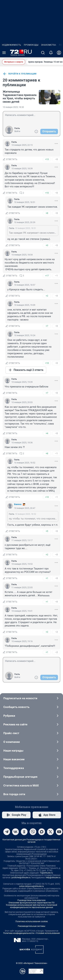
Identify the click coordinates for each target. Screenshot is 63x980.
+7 (47, 326)
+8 (47, 213)
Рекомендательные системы (32, 926)
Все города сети (32, 794)
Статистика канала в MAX (32, 785)
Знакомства (49, 45)
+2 (47, 296)
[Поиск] (43, 53)
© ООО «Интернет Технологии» (32, 963)
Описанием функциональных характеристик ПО (32, 903)
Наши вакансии (32, 759)
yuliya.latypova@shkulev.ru (32, 886)
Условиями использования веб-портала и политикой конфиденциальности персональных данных (32, 906)
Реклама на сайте (32, 724)
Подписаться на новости (32, 698)
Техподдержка (32, 768)
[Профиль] (59, 53)
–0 (56, 159)
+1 (47, 578)
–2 (56, 632)
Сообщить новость (32, 707)
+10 (47, 193)
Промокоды (31, 45)
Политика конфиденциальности (19, 933)
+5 (47, 531)
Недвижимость (12, 45)
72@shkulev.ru (46, 873)
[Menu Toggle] (4, 53)
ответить (10, 159)
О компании (32, 742)
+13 (47, 159)
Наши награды (32, 751)
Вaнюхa (18, 504)
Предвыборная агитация (32, 777)
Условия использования (48, 933)
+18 (47, 363)
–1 (56, 276)
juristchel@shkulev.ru (21, 878)
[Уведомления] (51, 53)
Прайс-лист (32, 733)
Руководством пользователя (32, 900)
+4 (47, 433)
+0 (47, 245)
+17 (47, 276)
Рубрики (32, 716)
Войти (17, 131)
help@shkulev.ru (53, 878)
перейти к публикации (20, 74)
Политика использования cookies (32, 921)
